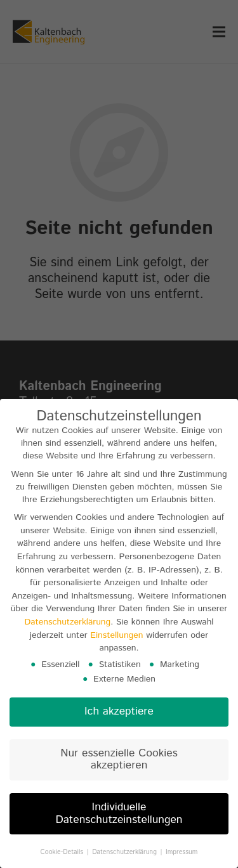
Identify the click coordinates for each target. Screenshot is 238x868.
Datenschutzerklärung (67, 626)
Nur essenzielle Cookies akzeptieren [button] (119, 763)
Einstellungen (116, 638)
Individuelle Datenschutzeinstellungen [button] (119, 817)
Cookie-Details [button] (63, 856)
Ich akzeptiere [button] (119, 715)
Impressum (182, 856)
